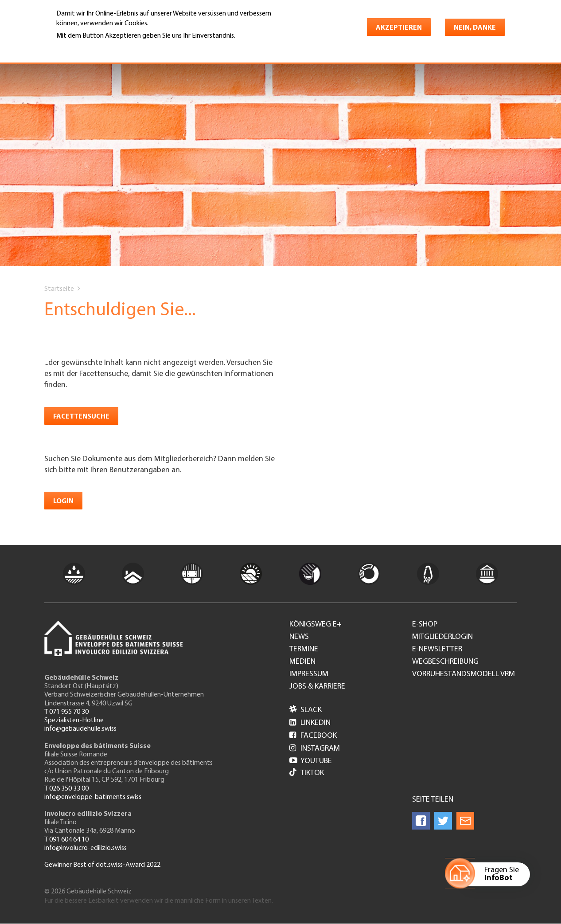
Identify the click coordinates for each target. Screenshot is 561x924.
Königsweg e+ (316, 625)
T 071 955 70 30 (66, 712)
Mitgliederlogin (442, 637)
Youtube (311, 761)
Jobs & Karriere (317, 687)
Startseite (59, 289)
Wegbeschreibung (445, 662)
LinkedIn (310, 723)
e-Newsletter (437, 650)
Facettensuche (81, 417)
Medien (302, 662)
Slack (306, 710)
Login (63, 501)
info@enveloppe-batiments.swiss (93, 797)
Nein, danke (475, 28)
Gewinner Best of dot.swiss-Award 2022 (102, 865)
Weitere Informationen (95, 48)
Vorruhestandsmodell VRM (464, 674)
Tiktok (307, 773)
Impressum (309, 674)
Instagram (315, 749)
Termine (304, 650)
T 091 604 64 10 (66, 840)
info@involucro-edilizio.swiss (86, 848)
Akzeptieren (399, 28)
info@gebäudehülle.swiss (80, 729)
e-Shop (425, 625)
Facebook (313, 736)
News (299, 637)
